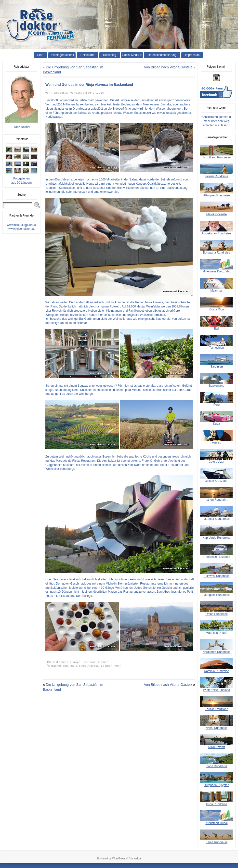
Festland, (90, 662)
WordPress (119, 858)
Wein (118, 666)
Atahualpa (135, 858)
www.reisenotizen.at (21, 229)
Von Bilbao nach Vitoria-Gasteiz (168, 67)
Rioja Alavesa (89, 666)
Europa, (77, 662)
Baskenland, (61, 662)
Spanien (103, 662)
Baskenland (60, 666)
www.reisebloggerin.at (21, 225)
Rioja (74, 666)
